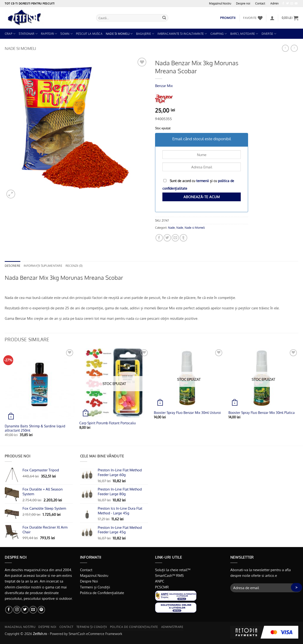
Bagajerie (145, 34)
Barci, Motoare (244, 34)
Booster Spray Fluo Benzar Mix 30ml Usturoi (187, 413)
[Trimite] (164, 18)
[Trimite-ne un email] (292, 4)
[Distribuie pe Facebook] (159, 238)
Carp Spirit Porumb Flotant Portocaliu (108, 423)
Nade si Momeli (119, 34)
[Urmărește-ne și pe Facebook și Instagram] (17, 610)
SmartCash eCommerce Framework (95, 634)
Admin (274, 3)
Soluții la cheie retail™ (173, 570)
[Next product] (285, 48)
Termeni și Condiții (95, 587)
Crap (10, 34)
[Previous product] (294, 48)
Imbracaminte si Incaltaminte (182, 34)
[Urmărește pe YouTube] (296, 4)
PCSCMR (162, 587)
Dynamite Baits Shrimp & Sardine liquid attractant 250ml (35, 428)
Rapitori (49, 34)
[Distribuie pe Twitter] (167, 238)
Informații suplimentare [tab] (43, 266)
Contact (260, 3)
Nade (172, 228)
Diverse (269, 34)
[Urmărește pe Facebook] (283, 4)
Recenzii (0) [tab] (74, 266)
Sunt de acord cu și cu (198, 185)
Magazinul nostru (20, 627)
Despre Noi (89, 581)
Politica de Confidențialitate (102, 593)
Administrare (172, 627)
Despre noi (243, 3)
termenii (203, 181)
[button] (272, 18)
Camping (219, 34)
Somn (66, 34)
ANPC (160, 581)
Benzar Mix (164, 86)
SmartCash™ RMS (169, 575)
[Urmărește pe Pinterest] (41, 610)
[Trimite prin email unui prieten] (175, 238)
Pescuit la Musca (89, 34)
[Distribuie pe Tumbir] (183, 238)
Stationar (28, 34)
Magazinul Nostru (220, 3)
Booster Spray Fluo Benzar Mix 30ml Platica (262, 413)
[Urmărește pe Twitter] (287, 4)
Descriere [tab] (13, 266)
